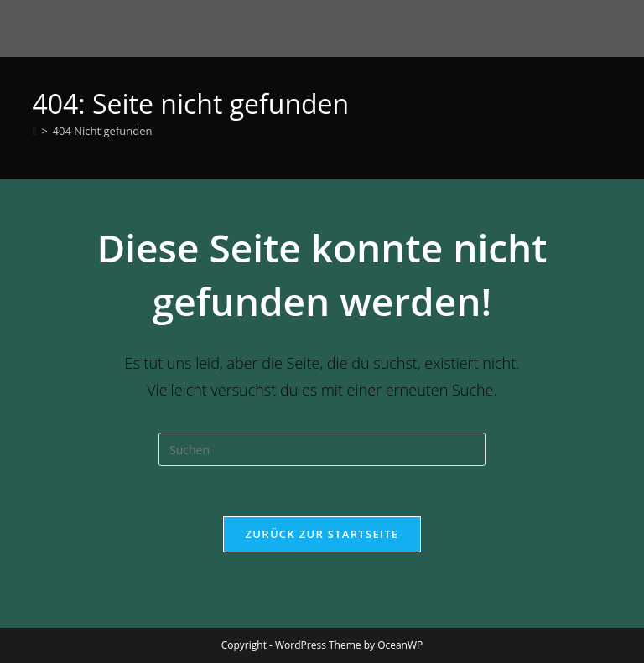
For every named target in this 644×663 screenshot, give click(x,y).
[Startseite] (34, 131)
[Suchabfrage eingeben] (322, 449)
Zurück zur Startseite (322, 534)
